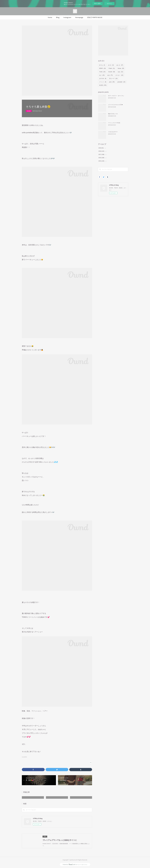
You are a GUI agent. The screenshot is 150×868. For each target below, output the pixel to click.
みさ (102, 75)
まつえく (119, 75)
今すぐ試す (97, 3)
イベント (103, 82)
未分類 (103, 85)
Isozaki (29, 111)
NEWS (102, 68)
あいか (120, 65)
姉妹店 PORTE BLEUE (95, 17)
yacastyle (121, 82)
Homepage (79, 17)
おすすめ (103, 78)
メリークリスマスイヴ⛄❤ (115, 105)
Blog (58, 17)
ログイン (109, 4)
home (50, 17)
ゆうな (102, 65)
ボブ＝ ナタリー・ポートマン (116, 96)
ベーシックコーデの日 (114, 123)
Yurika (102, 72)
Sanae (121, 68)
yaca (112, 82)
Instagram (67, 17)
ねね (120, 72)
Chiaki (112, 68)
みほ (110, 75)
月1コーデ (113, 78)
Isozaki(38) (24, 757)
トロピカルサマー (113, 132)
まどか (111, 65)
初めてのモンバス (113, 114)
